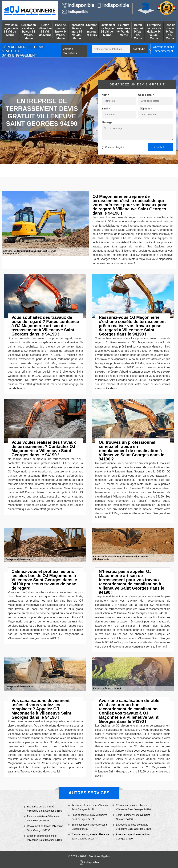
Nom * (105, 95)
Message (107, 122)
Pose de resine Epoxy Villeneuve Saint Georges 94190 (89, 817)
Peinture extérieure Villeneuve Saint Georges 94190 (43, 818)
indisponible (78, 5)
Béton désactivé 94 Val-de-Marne (45, 30)
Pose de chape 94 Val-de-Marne (170, 32)
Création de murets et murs (92, 30)
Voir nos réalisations (70, 51)
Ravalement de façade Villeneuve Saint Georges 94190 (45, 828)
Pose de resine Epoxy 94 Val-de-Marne (60, 32)
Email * (106, 109)
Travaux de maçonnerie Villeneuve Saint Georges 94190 (90, 837)
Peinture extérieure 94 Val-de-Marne (124, 30)
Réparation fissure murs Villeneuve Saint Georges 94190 (90, 807)
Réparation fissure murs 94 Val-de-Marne (77, 32)
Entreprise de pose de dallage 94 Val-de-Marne (154, 32)
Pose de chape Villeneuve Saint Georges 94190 (133, 837)
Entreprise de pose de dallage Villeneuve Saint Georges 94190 (133, 827)
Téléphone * (145, 109)
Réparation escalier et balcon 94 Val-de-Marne (29, 32)
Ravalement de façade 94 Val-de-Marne (107, 30)
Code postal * (146, 95)
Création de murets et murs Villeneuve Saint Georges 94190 (45, 838)
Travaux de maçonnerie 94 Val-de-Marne (10, 30)
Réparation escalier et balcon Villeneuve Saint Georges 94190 (133, 807)
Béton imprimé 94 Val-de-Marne (138, 32)
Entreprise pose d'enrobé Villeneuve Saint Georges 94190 (45, 809)
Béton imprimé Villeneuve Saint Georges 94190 (133, 817)
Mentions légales (99, 856)
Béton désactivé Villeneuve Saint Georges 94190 (89, 827)
